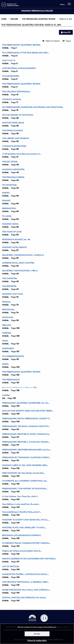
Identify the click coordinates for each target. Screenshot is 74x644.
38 (17, 149)
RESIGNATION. (9, 208)
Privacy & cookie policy (37, 641)
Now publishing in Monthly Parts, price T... (22, 512)
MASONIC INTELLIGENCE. (15, 247)
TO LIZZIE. (7, 216)
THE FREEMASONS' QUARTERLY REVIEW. (21, 45)
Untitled (6, 395)
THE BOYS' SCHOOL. (12, 99)
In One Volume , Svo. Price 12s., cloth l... (20, 496)
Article (5, 48)
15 (17, 95)
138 (18, 390)
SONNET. (6, 201)
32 (17, 126)
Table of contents (51, 41)
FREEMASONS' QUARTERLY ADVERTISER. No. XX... (26, 403)
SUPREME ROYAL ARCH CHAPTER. (18, 263)
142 (18, 468)
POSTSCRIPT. (8, 348)
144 (18, 507)
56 (17, 235)
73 (17, 305)
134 (18, 367)
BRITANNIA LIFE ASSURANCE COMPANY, (22, 535)
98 (17, 320)
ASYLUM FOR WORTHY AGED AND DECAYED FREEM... (28, 411)
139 (14, 398)
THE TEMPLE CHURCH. (13, 130)
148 (18, 569)
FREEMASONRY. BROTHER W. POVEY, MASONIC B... (26, 434)
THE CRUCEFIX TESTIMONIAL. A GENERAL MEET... (25, 582)
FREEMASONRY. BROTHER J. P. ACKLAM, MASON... (26, 442)
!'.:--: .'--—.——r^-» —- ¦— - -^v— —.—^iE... (20, 387)
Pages (67, 41)
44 (18, 172)
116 (18, 344)
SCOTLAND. (8, 317)
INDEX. (5, 364)
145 (18, 538)
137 (18, 383)
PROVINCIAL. (9, 310)
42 (17, 165)
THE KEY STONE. (10, 162)
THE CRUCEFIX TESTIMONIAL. (16, 92)
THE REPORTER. (9, 286)
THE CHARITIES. (10, 278)
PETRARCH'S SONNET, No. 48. (16, 239)
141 (18, 429)
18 (17, 110)
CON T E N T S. (9, 60)
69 (17, 289)
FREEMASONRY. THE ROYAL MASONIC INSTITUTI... (26, 426)
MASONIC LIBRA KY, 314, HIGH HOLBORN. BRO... (25, 465)
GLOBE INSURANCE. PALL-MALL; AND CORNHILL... (26, 590)
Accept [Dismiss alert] (37, 634)
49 (17, 188)
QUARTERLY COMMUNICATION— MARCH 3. (23, 255)
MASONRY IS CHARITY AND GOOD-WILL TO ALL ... (26, 520)
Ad (3, 398)
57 (17, 250)
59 (17, 258)
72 (17, 297)
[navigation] (70, 5)
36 (17, 141)
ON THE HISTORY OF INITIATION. (18, 115)
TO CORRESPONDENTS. (13, 356)
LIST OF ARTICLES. (11, 566)
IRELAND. (7, 325)
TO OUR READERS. (11, 76)
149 (18, 585)
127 (18, 351)
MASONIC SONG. (10, 224)
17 (17, 102)
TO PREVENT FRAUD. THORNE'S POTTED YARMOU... (26, 543)
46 (17, 180)
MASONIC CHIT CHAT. (13, 294)
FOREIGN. (7, 333)
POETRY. (6, 193)
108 (18, 336)
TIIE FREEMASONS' (11, 380)
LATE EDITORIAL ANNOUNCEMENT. (19, 68)
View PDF (66, 32)
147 (18, 562)
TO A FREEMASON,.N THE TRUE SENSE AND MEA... (26, 53)
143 (18, 492)
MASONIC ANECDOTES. (13, 169)
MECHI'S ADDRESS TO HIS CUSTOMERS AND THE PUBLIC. (29, 559)
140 (18, 406)
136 (18, 375)
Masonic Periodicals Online (37, 11)
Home (4, 19)
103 (18, 328)
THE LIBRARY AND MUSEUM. (16, 138)
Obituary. (6, 302)
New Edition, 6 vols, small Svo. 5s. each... (21, 504)
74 (17, 312)
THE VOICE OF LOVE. (12, 232)
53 (17, 196)
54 (17, 204)
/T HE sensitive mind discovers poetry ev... (22, 154)
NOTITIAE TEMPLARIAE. (13, 123)
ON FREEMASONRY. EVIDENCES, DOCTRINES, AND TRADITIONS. (33, 107)
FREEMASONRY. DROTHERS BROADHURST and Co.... (27, 450)
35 (17, 133)
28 (17, 118)
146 (18, 546)
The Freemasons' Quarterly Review (39, 19)
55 (17, 227)
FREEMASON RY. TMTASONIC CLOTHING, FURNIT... (26, 457)
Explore (14, 19)
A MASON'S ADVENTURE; (14, 146)
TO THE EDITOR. (10, 185)
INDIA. (5, 341)
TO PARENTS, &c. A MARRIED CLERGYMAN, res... (25, 481)
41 (17, 157)
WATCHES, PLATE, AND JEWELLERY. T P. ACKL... (24, 527)
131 (18, 359)
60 (17, 266)
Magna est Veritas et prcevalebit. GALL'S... (22, 551)
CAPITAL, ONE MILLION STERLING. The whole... (24, 598)
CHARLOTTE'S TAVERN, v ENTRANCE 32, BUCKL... (25, 574)
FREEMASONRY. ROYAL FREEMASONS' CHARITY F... (26, 419)
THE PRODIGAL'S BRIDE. (13, 177)
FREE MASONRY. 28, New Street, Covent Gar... (24, 473)
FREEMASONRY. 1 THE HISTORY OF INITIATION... (25, 489)
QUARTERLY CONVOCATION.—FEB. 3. (20, 271)
